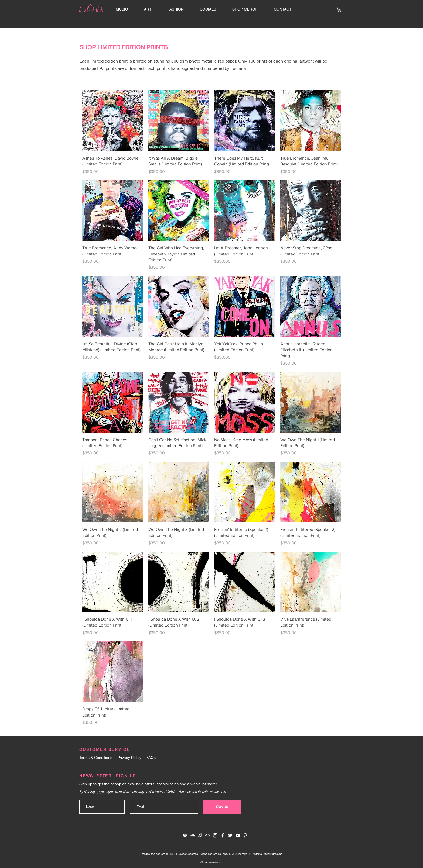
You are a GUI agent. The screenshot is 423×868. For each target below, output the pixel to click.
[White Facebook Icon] (223, 835)
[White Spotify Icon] (185, 835)
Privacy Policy (129, 757)
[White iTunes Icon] (200, 835)
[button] (340, 9)
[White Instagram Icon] (215, 835)
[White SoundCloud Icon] (192, 835)
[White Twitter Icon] (230, 835)
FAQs (151, 757)
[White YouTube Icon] (238, 835)
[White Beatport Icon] (208, 835)
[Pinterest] (245, 835)
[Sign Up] (222, 807)
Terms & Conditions (96, 757)
